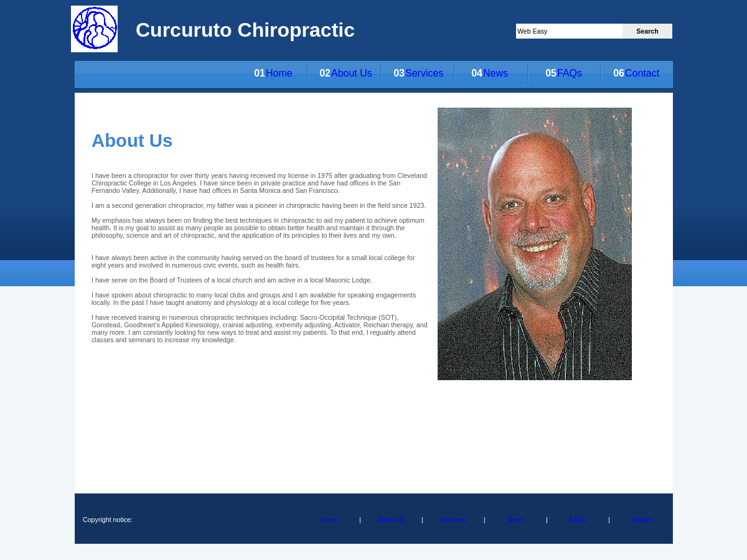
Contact (642, 73)
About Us (352, 73)
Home (279, 73)
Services (424, 73)
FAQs (570, 73)
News (496, 73)
